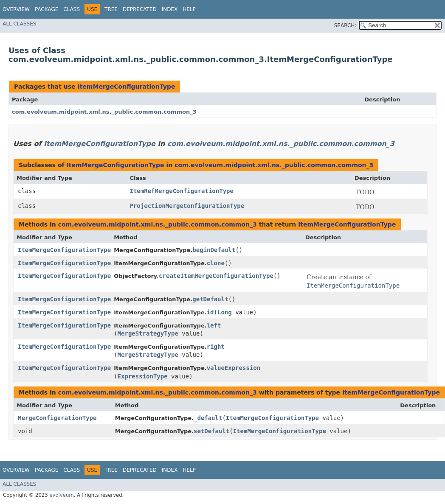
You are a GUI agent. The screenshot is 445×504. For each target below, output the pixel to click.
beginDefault (214, 250)
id (210, 312)
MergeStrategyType (148, 333)
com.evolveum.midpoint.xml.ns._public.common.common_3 (104, 112)
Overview (16, 9)
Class (72, 9)
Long (225, 312)
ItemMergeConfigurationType (126, 87)
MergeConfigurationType (57, 418)
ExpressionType (143, 376)
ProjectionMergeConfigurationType (187, 206)
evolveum (61, 495)
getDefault (210, 299)
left (214, 325)
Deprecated (140, 9)
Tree (111, 9)
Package (46, 9)
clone (216, 263)
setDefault (211, 431)
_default (208, 418)
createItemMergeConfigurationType (216, 276)
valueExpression (234, 368)
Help (189, 9)
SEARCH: (345, 25)
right (216, 347)
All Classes (19, 24)
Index (170, 9)
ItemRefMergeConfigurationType (182, 191)
